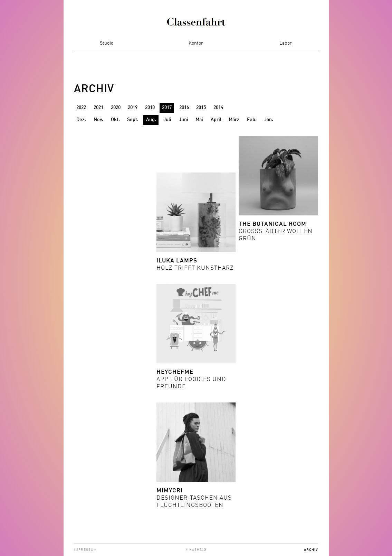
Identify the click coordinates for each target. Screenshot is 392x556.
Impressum (85, 550)
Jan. (269, 120)
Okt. (115, 120)
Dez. (81, 120)
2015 (201, 108)
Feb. (252, 120)
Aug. (151, 120)
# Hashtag (196, 550)
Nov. (98, 120)
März (234, 120)
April (216, 120)
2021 (98, 108)
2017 (167, 108)
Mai (199, 120)
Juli (167, 120)
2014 (218, 108)
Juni (184, 120)
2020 (116, 108)
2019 (133, 108)
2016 (184, 108)
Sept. (133, 120)
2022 (81, 108)
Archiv (311, 550)
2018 (150, 108)
